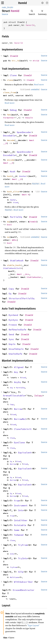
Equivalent (25, 453)
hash (9, 176)
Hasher (23, 176)
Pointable (20, 525)
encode (11, 160)
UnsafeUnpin (16, 349)
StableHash (17, 261)
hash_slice (13, 192)
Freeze (13, 325)
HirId (36, 61)
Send (11, 334)
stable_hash (14, 265)
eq (8, 222)
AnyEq (17, 382)
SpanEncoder (24, 152)
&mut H (25, 195)
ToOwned (19, 535)
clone (10, 80)
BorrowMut (20, 419)
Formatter (9, 118)
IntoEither (21, 520)
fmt (9, 115)
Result (29, 118)
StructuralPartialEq (22, 298)
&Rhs (14, 240)
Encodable (9, 155)
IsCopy (38, 396)
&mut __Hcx (23, 274)
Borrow (18, 409)
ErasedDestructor (24, 590)
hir (12, 7)
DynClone (19, 442)
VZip (21, 572)
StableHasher (34, 277)
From (17, 501)
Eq (10, 294)
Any (16, 372)
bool (9, 225)
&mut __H (17, 179)
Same (17, 530)
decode (11, 140)
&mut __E (8, 163)
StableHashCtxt (12, 268)
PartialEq (16, 217)
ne (8, 237)
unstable (35, 89)
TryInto (23, 558)
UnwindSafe (15, 354)
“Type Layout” (33, 625)
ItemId (22, 3)
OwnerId (30, 25)
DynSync (13, 320)
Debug (13, 110)
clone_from (9, 92)
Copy (11, 289)
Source (5, 14)
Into (21, 510)
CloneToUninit (23, 429)
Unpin (12, 344)
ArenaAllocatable (14, 396)
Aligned (19, 367)
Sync (11, 339)
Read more (39, 84)
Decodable (9, 136)
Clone (13, 75)
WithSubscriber (23, 582)
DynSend (13, 315)
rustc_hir (6, 7)
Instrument (21, 505)
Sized (16, 202)
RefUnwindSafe (17, 330)
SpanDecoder (24, 132)
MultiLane (14, 577)
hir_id (16, 61)
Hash (13, 171)
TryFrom (23, 545)
